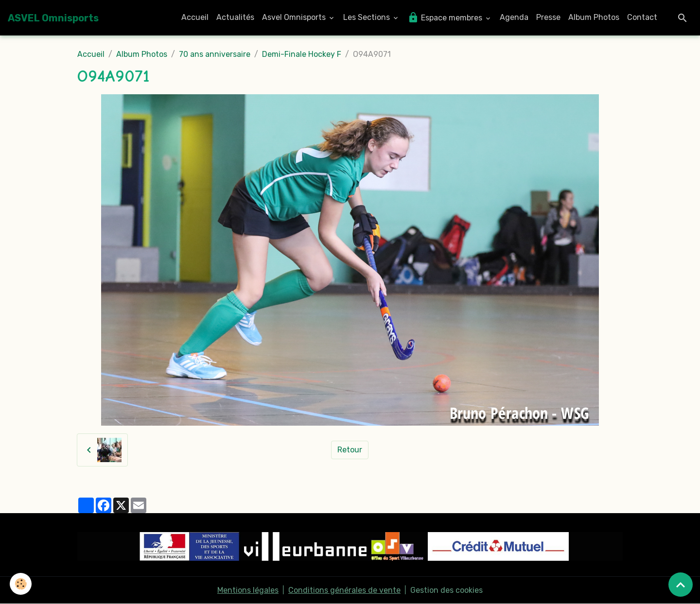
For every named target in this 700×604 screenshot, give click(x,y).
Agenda (514, 17)
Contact (642, 17)
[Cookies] (21, 584)
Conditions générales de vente (344, 590)
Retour (350, 450)
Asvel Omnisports (295, 17)
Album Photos (594, 17)
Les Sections (367, 17)
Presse (548, 17)
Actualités (235, 17)
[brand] (53, 18)
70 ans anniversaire (215, 54)
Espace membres (446, 17)
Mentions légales (248, 590)
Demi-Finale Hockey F (302, 54)
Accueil (195, 17)
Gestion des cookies (446, 590)
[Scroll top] (681, 585)
